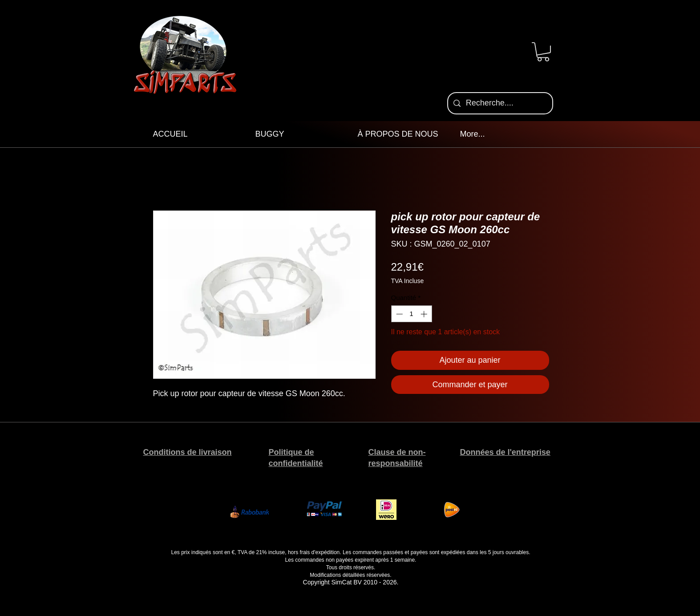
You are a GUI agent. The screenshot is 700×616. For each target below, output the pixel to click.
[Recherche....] (500, 103)
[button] (543, 52)
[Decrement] (399, 314)
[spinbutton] (411, 314)
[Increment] (425, 314)
